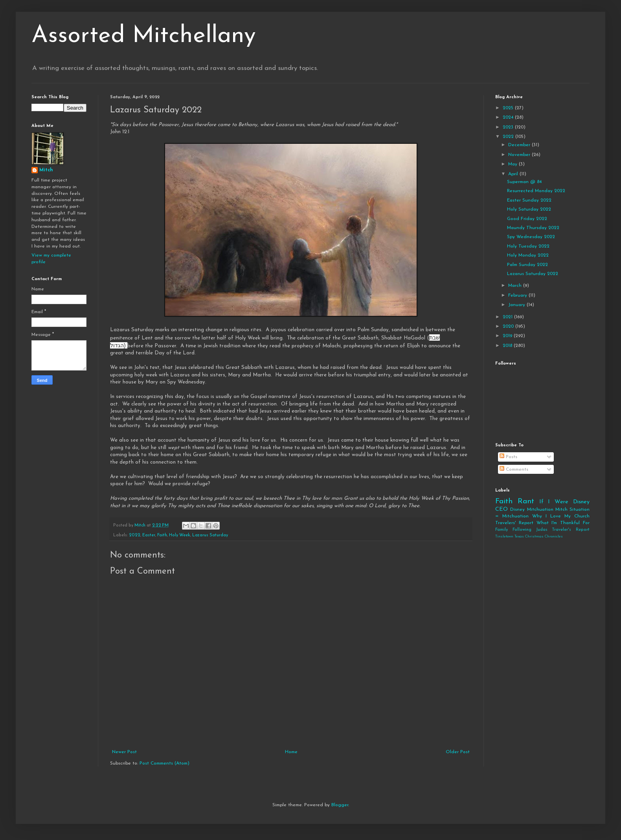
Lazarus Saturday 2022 (533, 274)
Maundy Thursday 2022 (533, 228)
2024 (509, 117)
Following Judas (530, 530)
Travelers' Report (514, 523)
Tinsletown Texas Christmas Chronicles (529, 536)
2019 (508, 336)
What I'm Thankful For (563, 523)
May (514, 164)
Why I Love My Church (561, 516)
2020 (509, 326)
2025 (509, 108)
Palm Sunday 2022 (527, 265)
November (520, 155)
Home (291, 752)
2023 (509, 127)
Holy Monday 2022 (528, 255)
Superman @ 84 (524, 182)
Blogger (340, 805)
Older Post (458, 752)
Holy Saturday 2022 (529, 209)
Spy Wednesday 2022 (531, 237)
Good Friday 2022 (527, 219)
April (514, 174)
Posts (508, 457)
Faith (162, 535)
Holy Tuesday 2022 (528, 246)
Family (502, 530)
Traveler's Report (571, 530)
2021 (508, 317)
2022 (135, 535)
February (518, 295)
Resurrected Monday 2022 (536, 191)
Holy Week (180, 535)
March (516, 286)
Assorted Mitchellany (144, 36)
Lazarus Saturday (210, 535)
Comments (514, 470)
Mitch (46, 170)
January (517, 305)
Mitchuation (540, 510)
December (520, 145)
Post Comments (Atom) (164, 763)
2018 (508, 346)
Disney (517, 510)
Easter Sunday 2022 (529, 200)
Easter (149, 535)
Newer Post (124, 752)
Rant (526, 502)
